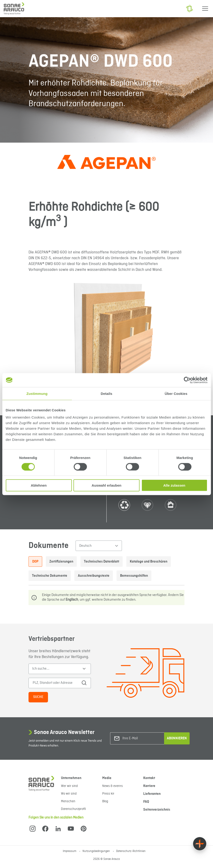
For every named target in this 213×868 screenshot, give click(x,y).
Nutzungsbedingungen (97, 851)
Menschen (68, 801)
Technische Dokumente (50, 576)
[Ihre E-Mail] (141, 739)
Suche (38, 697)
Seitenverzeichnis (157, 810)
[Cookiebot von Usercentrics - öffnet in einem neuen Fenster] (187, 380)
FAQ (146, 802)
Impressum (70, 851)
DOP (35, 562)
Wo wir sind (69, 794)
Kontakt (149, 778)
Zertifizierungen (61, 562)
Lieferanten (152, 794)
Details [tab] (107, 393)
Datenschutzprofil (73, 809)
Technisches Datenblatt (102, 562)
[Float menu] (200, 844)
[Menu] (205, 9)
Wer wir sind (69, 786)
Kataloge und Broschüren (149, 562)
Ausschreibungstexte (94, 576)
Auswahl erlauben (106, 485)
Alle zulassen (174, 485)
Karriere (149, 786)
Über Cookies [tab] (176, 393)
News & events (113, 786)
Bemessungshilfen (134, 576)
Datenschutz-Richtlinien (131, 851)
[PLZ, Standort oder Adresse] (56, 683)
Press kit (108, 794)
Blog (105, 801)
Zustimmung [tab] (37, 393)
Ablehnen (39, 485)
